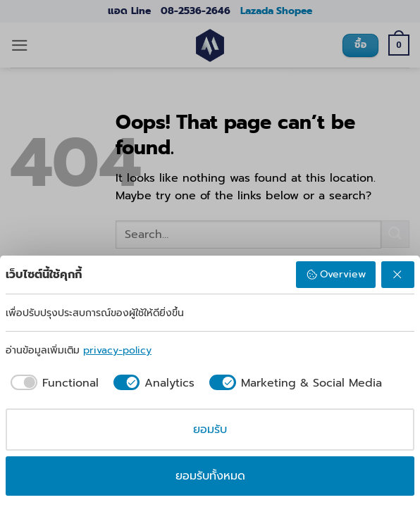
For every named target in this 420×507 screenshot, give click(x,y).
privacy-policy (117, 350)
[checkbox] (52, 383)
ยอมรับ (210, 430)
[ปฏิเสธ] (398, 275)
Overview (336, 274)
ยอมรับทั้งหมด (210, 476)
